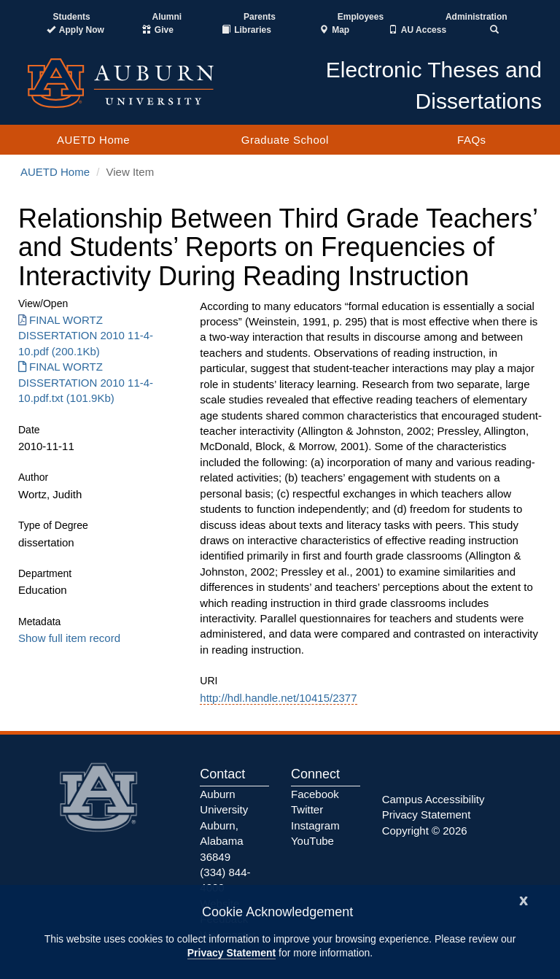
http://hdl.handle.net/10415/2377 (278, 698)
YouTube (312, 841)
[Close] (524, 899)
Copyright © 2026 (425, 831)
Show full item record (69, 638)
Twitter (307, 809)
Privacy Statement (232, 953)
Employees (361, 17)
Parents (260, 17)
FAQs (472, 140)
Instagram (315, 825)
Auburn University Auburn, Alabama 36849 (224, 825)
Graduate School (285, 140)
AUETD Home (93, 140)
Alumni (167, 17)
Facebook (315, 794)
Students (71, 17)
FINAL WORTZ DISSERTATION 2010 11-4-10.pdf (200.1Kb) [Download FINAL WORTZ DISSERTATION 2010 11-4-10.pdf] (86, 336)
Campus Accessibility (433, 799)
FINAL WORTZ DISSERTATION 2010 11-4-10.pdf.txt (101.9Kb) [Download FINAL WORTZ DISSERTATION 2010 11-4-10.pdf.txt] (86, 382)
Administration (477, 17)
